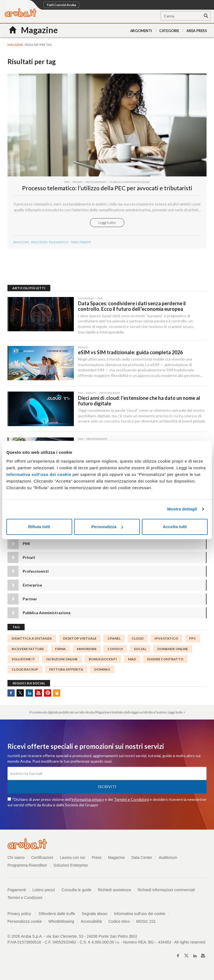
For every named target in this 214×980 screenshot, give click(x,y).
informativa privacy (88, 802)
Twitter (20, 696)
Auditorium (168, 861)
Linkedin (29, 696)
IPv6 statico (166, 642)
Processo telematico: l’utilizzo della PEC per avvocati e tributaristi (107, 190)
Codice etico (119, 924)
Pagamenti (17, 893)
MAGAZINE (15, 45)
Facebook (11, 696)
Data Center (142, 861)
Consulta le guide (77, 893)
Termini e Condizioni (131, 802)
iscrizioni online (62, 662)
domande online (173, 652)
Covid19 (115, 652)
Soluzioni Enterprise (71, 868)
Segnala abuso (95, 917)
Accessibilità (91, 924)
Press (97, 861)
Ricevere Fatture (28, 652)
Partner (30, 602)
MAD (132, 662)
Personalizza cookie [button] (25, 924)
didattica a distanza (32, 642)
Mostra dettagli (182, 509)
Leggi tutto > (176, 716)
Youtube (38, 696)
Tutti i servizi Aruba (61, 5)
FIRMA (60, 652)
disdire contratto (165, 662)
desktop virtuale (80, 642)
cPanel (114, 642)
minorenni (87, 652)
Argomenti (141, 31)
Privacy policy (22, 917)
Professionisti (36, 574)
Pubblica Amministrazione (47, 616)
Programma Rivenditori (27, 868)
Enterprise (32, 588)
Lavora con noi (73, 861)
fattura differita (66, 672)
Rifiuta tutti (39, 527)
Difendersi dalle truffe (57, 917)
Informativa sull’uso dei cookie (39, 474)
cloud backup (25, 672)
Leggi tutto (107, 225)
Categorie (169, 31)
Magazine (117, 861)
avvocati (21, 244)
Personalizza (107, 527)
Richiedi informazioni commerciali (166, 893)
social (140, 652)
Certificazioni (42, 861)
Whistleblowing (61, 924)
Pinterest (48, 696)
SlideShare (57, 696)
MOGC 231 (146, 924)
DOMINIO (102, 672)
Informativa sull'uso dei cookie (140, 917)
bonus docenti (103, 662)
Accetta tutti (175, 527)
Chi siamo (16, 861)
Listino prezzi (44, 893)
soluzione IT (23, 662)
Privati (29, 561)
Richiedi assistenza (115, 893)
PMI (26, 547)
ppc (193, 642)
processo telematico (50, 244)
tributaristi (81, 244)
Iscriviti (107, 790)
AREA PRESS (197, 31)
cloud (138, 642)
